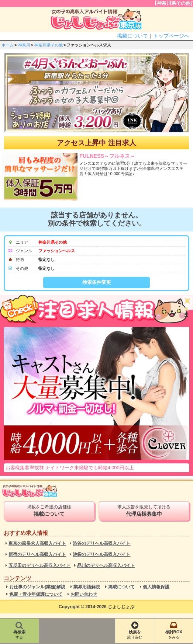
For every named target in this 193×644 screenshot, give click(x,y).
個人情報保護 (156, 587)
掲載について (132, 36)
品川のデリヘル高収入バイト (106, 566)
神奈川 (24, 45)
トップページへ (171, 36)
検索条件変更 (97, 282)
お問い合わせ (84, 594)
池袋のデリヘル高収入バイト (101, 555)
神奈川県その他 (49, 45)
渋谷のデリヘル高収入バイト (101, 544)
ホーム (8, 45)
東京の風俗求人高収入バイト (37, 544)
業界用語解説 (87, 587)
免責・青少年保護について (36, 594)
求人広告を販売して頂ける (144, 511)
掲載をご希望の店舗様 (49, 511)
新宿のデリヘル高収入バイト (37, 555)
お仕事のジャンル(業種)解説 (37, 587)
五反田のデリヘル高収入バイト (39, 566)
